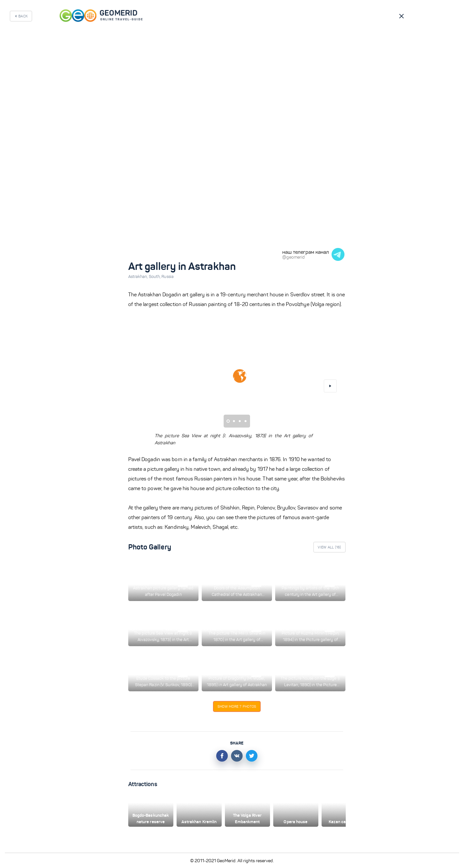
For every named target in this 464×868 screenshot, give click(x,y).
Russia (168, 277)
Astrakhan (139, 277)
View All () (329, 547)
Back (23, 16)
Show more (237, 706)
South (155, 277)
